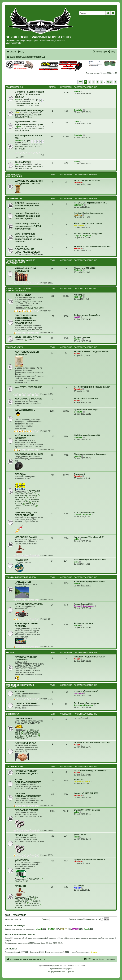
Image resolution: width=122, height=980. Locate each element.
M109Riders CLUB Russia (28, 735)
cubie (77, 121)
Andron (94, 952)
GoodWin (78, 110)
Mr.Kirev (78, 339)
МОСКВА (20, 691)
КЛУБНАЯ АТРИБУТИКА (28, 337)
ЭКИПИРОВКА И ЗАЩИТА (29, 454)
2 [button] (90, 82)
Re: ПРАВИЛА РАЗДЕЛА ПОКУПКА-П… (92, 771)
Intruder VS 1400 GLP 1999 (86, 793)
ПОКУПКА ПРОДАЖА (32, 166)
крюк (17, 164)
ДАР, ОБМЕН (33, 879)
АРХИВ (29, 340)
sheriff (18, 99)
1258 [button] (110, 82)
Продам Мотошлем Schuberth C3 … (91, 860)
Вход (7, 915)
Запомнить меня (94, 919)
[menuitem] (21, 52)
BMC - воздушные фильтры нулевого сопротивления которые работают (29, 238)
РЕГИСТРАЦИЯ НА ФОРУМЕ (87, 181)
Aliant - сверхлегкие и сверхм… (89, 223)
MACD (77, 625)
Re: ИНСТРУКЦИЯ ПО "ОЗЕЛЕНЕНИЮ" (92, 387)
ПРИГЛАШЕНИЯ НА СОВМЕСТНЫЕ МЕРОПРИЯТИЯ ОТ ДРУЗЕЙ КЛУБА (26, 319)
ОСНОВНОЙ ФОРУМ (32, 115)
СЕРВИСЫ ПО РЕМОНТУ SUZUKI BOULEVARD (20, 686)
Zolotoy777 (79, 225)
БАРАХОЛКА (22, 860)
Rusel (86, 929)
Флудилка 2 (79, 474)
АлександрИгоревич (84, 705)
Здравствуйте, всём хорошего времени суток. (29, 123)
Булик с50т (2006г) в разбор (87, 810)
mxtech (77, 456)
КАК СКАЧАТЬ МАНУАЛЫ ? (87, 398)
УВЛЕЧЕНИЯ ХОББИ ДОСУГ (27, 501)
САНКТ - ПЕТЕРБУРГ (26, 703)
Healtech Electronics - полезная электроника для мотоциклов (27, 216)
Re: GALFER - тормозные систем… (90, 203)
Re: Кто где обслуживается (87, 703)
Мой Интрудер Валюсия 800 (87, 435)
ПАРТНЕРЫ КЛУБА (14, 199)
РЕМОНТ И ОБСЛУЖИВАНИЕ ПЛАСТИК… (93, 246)
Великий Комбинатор (84, 606)
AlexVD (77, 888)
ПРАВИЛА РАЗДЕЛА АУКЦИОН (26, 898)
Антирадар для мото (84, 623)
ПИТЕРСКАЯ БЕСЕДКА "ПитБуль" (28, 492)
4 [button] (97, 82)
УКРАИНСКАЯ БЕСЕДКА (26, 494)
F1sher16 (78, 270)
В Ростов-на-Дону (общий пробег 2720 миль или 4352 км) (29, 94)
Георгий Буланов (82, 781)
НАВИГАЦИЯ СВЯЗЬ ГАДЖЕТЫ (26, 625)
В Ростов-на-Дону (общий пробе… (90, 582)
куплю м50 (79, 779)
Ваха (76, 562)
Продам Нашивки (82, 337)
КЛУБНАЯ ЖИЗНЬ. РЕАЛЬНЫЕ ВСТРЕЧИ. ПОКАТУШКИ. (19, 290)
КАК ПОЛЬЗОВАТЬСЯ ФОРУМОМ (27, 353)
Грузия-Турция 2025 (83, 604)
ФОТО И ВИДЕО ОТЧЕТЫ (29, 604)
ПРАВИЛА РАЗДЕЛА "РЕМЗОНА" (26, 658)
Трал (17, 113)
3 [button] (93, 82)
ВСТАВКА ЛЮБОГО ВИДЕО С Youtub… (92, 352)
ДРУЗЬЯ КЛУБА (12, 714)
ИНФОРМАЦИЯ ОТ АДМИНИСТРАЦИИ (14, 175)
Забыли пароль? (77, 919)
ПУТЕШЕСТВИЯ (32, 106)
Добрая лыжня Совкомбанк (87, 315)
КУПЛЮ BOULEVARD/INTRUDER (28, 781)
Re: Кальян (79, 886)
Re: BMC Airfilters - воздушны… (89, 233)
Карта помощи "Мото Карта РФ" (89, 537)
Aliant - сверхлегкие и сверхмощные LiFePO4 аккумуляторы (28, 226)
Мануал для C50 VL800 (85, 268)
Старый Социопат (82, 236)
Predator (78, 183)
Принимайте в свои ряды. (29, 110)
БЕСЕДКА (20, 474)
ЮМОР (30, 497)
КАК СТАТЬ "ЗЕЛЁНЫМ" (28, 387)
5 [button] (101, 82)
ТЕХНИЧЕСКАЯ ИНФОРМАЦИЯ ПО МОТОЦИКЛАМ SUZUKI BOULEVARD (20, 262)
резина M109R (23, 162)
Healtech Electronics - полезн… (88, 213)
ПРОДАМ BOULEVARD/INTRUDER (28, 795)
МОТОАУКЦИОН (26, 900)
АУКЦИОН (20, 886)
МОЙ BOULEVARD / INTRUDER (25, 437)
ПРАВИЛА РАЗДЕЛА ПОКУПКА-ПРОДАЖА (27, 772)
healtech (78, 215)
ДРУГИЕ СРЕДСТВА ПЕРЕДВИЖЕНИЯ (26, 514)
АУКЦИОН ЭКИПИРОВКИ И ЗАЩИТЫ (27, 904)
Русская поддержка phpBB (61, 969)
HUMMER (51, 929)
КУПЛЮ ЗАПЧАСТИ (23, 168)
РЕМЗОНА (10, 652)
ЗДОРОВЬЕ (29, 506)
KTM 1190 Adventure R (84, 512)
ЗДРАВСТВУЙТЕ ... (23, 117)
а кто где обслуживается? (86, 691)
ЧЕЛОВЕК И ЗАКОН (26, 537)
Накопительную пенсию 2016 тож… (91, 560)
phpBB (55, 966)
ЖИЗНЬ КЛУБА (23, 295)
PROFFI (64, 929)
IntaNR (77, 317)
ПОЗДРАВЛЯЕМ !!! (34, 308)
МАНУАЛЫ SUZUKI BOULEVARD (25, 270)
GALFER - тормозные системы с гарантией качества (27, 206)
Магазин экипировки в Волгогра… (90, 454)
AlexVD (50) (79, 295)
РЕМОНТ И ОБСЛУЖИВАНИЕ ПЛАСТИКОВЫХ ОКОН (27, 249)
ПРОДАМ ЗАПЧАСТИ (26, 810)
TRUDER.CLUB (27, 737)
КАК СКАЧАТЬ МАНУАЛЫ (29, 399)
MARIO (75, 929)
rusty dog (78, 693)
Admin (77, 354)
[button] (80, 82)
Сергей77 (19, 127)
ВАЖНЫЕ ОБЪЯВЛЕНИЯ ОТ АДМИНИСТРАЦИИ (29, 182)
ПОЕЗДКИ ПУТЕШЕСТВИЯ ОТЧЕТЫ (21, 577)
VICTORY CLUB (29, 734)
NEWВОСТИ (21, 560)
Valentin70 (79, 205)
